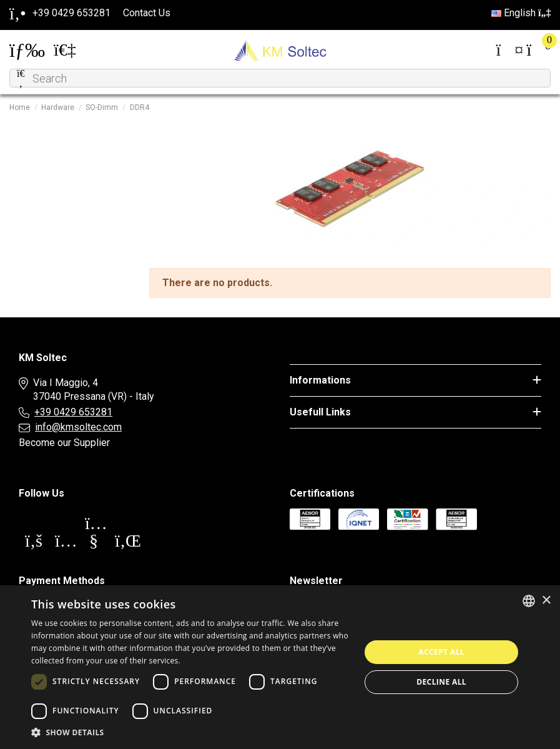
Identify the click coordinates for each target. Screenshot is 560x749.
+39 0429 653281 (73, 412)
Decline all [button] (441, 682)
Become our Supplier (64, 443)
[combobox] (529, 601)
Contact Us (147, 13)
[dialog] (280, 667)
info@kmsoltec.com (78, 427)
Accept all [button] (441, 652)
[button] (191, 733)
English (521, 13)
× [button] (546, 601)
